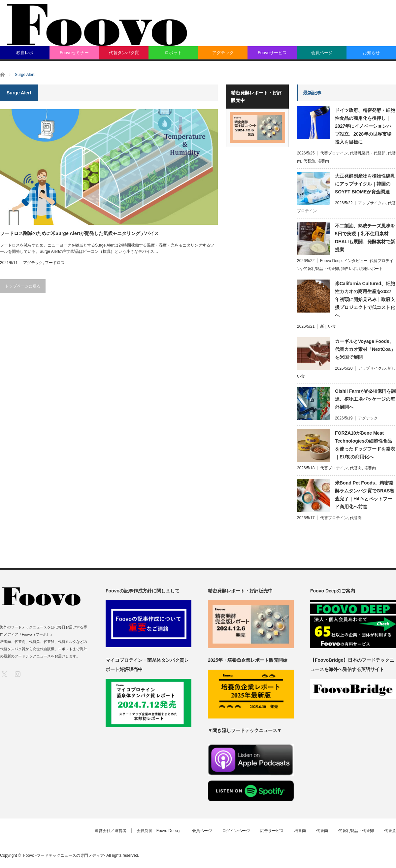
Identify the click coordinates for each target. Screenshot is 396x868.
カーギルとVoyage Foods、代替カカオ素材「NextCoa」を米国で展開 (365, 349)
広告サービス (272, 831)
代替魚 (309, 161)
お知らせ (371, 53)
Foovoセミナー (74, 53)
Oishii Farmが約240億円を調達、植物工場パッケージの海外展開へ (365, 399)
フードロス (55, 263)
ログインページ (236, 831)
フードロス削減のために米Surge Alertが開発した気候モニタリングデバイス (79, 233)
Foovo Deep (331, 261)
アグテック (223, 53)
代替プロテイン (334, 153)
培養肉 (323, 161)
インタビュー (356, 261)
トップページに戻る (23, 286)
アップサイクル (372, 203)
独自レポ (25, 53)
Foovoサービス (272, 53)
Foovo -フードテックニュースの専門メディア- (64, 855)
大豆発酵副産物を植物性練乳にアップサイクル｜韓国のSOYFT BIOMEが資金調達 (365, 184)
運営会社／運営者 (111, 831)
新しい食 (328, 326)
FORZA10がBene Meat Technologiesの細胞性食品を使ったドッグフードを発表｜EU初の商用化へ (365, 445)
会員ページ (322, 53)
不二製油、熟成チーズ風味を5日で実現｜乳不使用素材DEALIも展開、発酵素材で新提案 (365, 238)
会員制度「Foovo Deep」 (159, 831)
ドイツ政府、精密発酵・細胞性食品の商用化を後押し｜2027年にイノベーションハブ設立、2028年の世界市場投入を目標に (365, 126)
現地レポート (371, 269)
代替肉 (356, 468)
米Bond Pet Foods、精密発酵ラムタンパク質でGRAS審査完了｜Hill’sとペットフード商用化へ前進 (365, 495)
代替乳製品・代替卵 (368, 153)
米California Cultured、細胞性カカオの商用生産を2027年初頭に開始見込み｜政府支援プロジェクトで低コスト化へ (365, 299)
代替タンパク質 (124, 53)
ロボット (173, 53)
